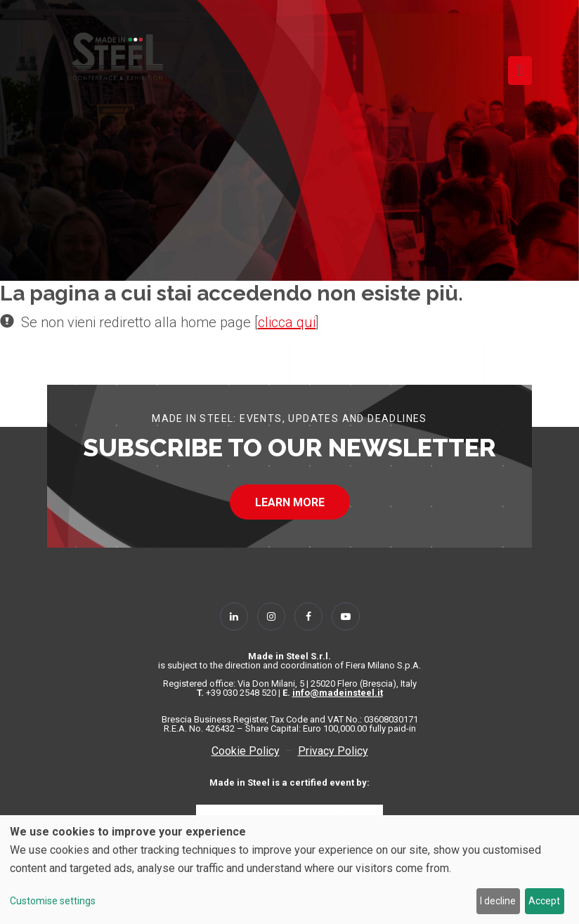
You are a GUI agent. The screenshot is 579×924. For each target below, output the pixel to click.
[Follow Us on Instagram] (271, 616)
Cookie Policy (246, 751)
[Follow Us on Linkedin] (234, 616)
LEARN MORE (290, 502)
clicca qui (287, 322)
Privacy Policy (333, 751)
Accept (544, 901)
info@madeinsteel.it (338, 693)
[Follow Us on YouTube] (346, 616)
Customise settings (53, 901)
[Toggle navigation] (520, 71)
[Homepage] (117, 56)
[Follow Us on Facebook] (308, 616)
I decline (498, 901)
